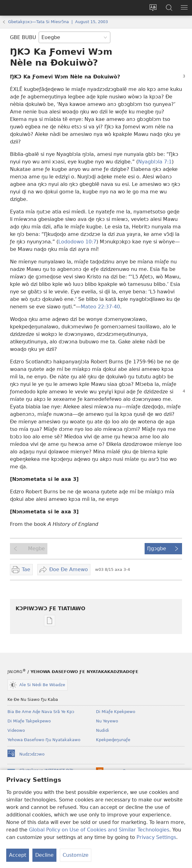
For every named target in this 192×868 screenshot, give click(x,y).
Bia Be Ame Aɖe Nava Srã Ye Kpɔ (41, 712)
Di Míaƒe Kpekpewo (116, 712)
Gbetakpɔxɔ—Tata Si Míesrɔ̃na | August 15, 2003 (58, 22)
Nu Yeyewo (107, 721)
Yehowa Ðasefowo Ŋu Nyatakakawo (44, 740)
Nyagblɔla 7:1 (155, 162)
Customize (76, 855)
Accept (18, 855)
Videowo (16, 730)
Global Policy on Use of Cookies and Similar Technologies (99, 830)
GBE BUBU (23, 37)
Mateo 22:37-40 (100, 307)
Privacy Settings (156, 837)
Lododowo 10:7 (77, 242)
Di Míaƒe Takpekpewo (29, 721)
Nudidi (103, 730)
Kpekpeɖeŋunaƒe (113, 740)
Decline (44, 855)
